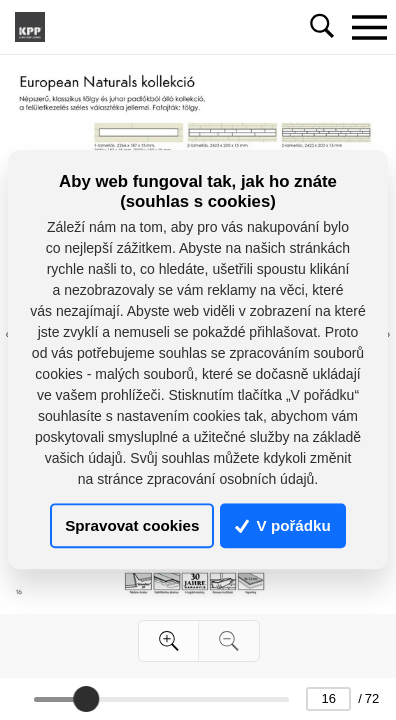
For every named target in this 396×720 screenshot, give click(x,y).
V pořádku (283, 525)
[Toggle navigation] (369, 27)
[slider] (86, 699)
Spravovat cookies (132, 525)
